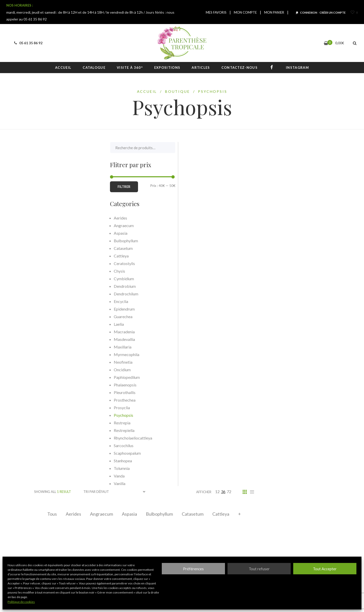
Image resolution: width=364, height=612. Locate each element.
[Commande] (114, 492)
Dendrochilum (50, 294)
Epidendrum (48, 309)
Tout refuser (259, 569)
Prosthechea (49, 400)
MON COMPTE (245, 12)
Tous (52, 514)
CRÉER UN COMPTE (333, 13)
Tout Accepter (325, 569)
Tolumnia (46, 468)
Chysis (44, 271)
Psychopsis (48, 415)
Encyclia (45, 301)
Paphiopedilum (51, 377)
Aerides (73, 514)
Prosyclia (46, 408)
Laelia (43, 324)
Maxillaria (47, 347)
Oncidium (46, 370)
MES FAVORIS (216, 12)
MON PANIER (274, 12)
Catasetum (193, 514)
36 (223, 491)
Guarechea (47, 316)
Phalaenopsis (49, 385)
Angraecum (101, 514)
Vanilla (44, 483)
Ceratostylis (49, 263)
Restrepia (46, 423)
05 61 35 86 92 (28, 43)
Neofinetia (47, 362)
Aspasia (129, 514)
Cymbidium (48, 279)
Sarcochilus (48, 445)
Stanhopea (47, 461)
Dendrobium (49, 286)
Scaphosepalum (51, 453)
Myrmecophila (51, 354)
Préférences (193, 569)
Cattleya (221, 514)
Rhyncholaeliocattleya (57, 438)
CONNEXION (309, 13)
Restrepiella (48, 430)
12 (217, 491)
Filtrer (48, 187)
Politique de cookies (21, 602)
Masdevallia (49, 339)
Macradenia (48, 332)
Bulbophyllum (159, 514)
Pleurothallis (49, 392)
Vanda (43, 476)
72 (229, 491)
